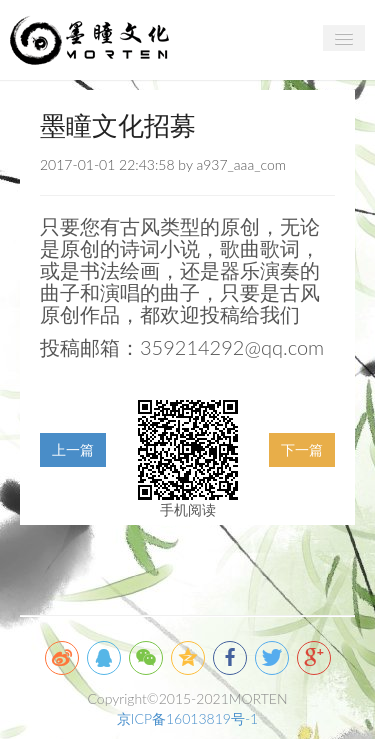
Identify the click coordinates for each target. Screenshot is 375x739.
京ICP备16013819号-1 (187, 718)
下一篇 (302, 449)
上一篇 (73, 449)
